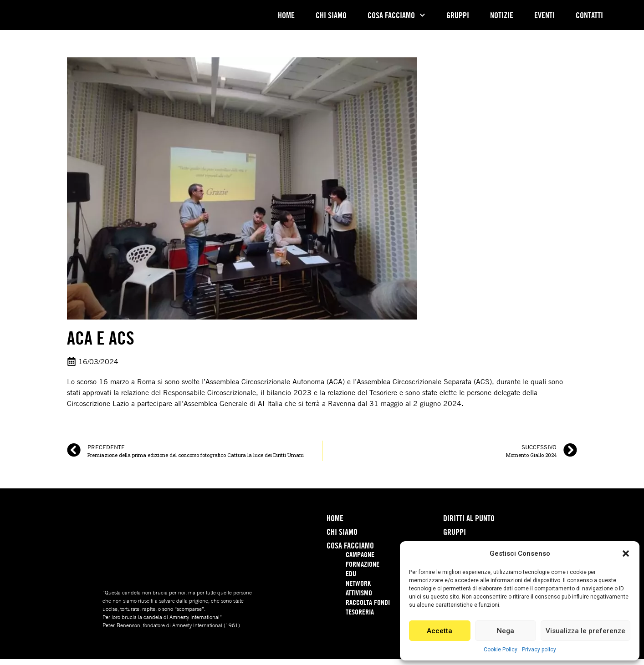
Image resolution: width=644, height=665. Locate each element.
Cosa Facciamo (396, 18)
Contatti (589, 18)
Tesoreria (360, 618)
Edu (351, 579)
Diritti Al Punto (469, 524)
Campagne (360, 560)
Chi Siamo (331, 18)
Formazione (363, 570)
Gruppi (458, 18)
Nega (506, 631)
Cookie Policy (501, 650)
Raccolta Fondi (368, 608)
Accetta (440, 631)
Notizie (502, 18)
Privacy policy (539, 650)
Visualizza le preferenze (585, 631)
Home (286, 18)
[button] (626, 548)
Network (358, 589)
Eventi (544, 18)
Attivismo (359, 599)
